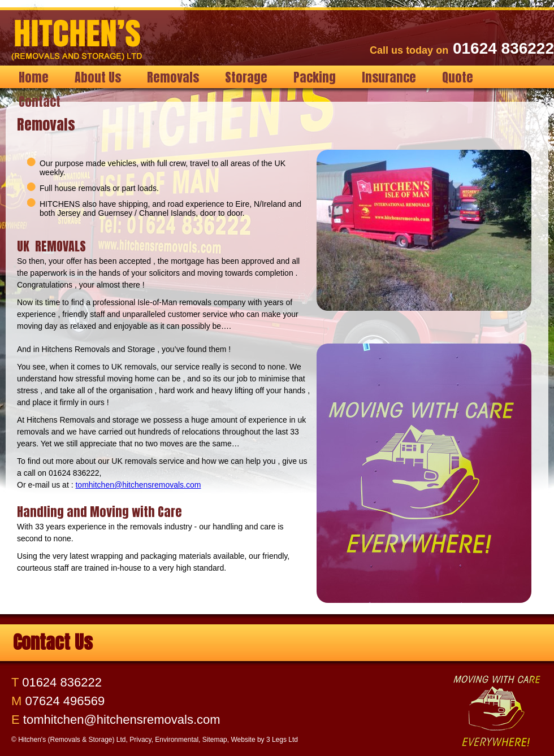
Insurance (389, 77)
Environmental (177, 740)
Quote (458, 77)
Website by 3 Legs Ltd (264, 740)
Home (34, 77)
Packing (315, 77)
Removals (173, 77)
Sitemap (215, 740)
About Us (98, 77)
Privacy (140, 740)
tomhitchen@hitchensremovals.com (138, 485)
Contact (40, 101)
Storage (246, 77)
